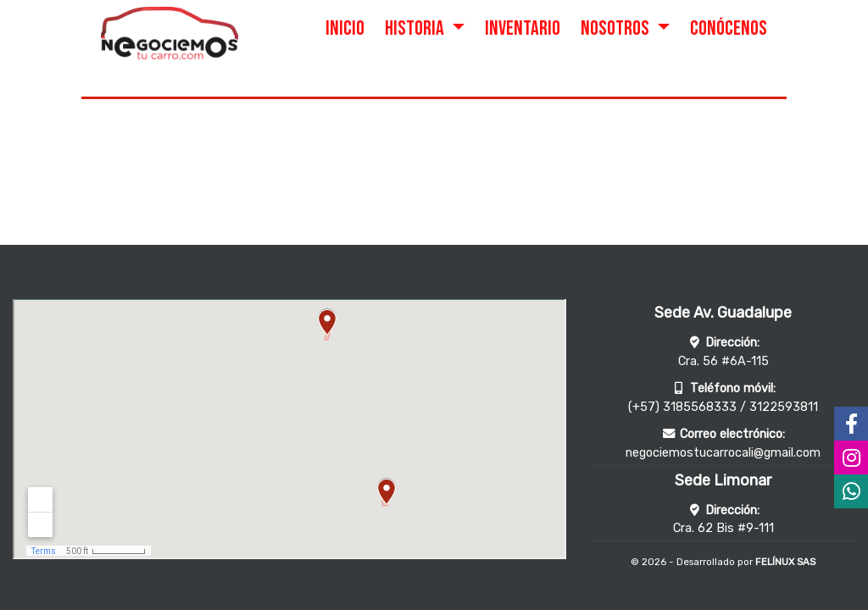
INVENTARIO (523, 28)
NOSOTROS (617, 28)
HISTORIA (416, 28)
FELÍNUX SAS (785, 562)
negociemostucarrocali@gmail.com (723, 453)
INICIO (345, 28)
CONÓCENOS (729, 28)
